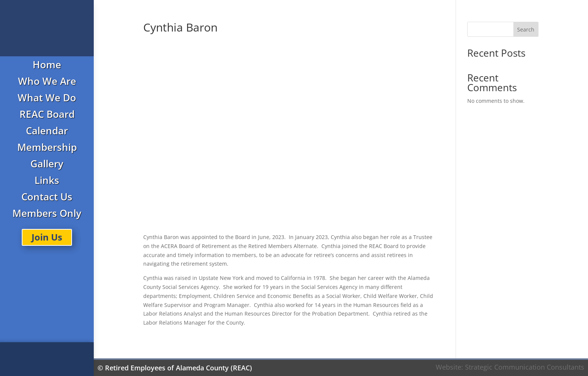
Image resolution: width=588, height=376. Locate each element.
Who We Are (47, 81)
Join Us (47, 237)
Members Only (47, 213)
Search (526, 29)
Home (47, 65)
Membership (47, 147)
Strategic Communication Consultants (525, 367)
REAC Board (47, 114)
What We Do (47, 98)
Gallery (47, 164)
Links (47, 180)
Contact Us (47, 197)
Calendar (47, 131)
